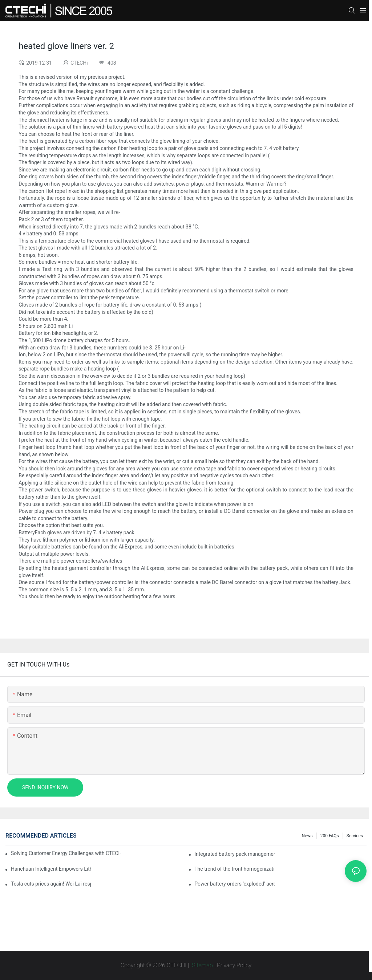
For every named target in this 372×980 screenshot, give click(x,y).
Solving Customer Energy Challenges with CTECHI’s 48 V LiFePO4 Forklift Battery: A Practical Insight (66, 853)
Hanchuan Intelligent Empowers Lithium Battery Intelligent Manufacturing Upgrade (51, 869)
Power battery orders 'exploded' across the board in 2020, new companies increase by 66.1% (234, 884)
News (307, 836)
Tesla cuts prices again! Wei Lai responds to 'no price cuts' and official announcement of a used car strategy (51, 884)
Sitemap (202, 965)
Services (355, 836)
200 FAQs (330, 836)
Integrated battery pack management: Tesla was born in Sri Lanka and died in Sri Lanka (234, 854)
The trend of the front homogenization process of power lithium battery (234, 869)
